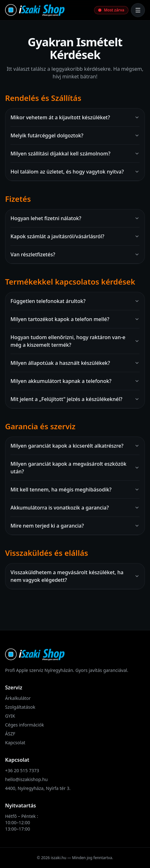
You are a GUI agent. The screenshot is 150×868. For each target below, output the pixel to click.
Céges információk (24, 725)
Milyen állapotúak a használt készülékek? (75, 363)
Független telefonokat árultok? (75, 301)
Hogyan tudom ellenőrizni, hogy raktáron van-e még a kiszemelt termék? (75, 341)
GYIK (10, 716)
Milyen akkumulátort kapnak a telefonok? (75, 381)
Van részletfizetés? (75, 254)
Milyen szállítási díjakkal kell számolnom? (75, 154)
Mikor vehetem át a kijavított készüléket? (75, 117)
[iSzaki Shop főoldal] (35, 10)
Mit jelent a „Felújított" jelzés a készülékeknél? (75, 399)
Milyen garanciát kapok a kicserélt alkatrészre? (75, 446)
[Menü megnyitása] (138, 10)
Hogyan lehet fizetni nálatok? (75, 218)
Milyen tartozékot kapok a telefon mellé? (75, 319)
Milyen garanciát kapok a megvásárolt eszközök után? (75, 468)
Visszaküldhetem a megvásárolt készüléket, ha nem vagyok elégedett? (75, 576)
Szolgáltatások (20, 707)
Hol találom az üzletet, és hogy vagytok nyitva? (75, 172)
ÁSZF (10, 734)
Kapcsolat (15, 743)
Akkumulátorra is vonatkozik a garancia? (75, 508)
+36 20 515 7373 (22, 770)
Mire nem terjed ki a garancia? (75, 526)
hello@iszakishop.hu (26, 779)
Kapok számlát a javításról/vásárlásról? (75, 236)
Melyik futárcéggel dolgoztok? (75, 135)
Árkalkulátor (18, 698)
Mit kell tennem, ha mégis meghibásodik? (75, 490)
